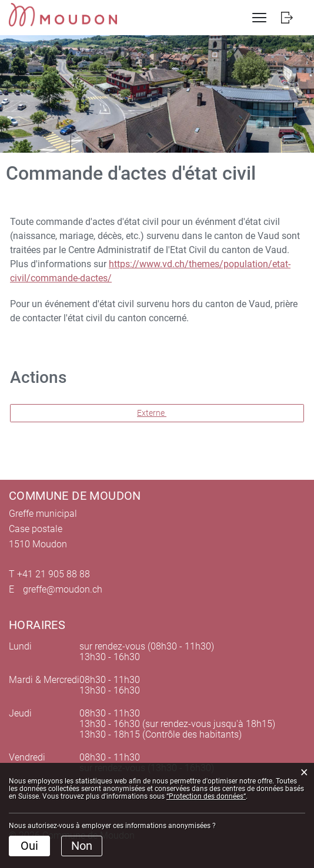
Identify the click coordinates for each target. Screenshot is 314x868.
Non (82, 846)
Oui (29, 846)
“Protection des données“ (206, 796)
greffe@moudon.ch (63, 589)
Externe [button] (152, 413)
